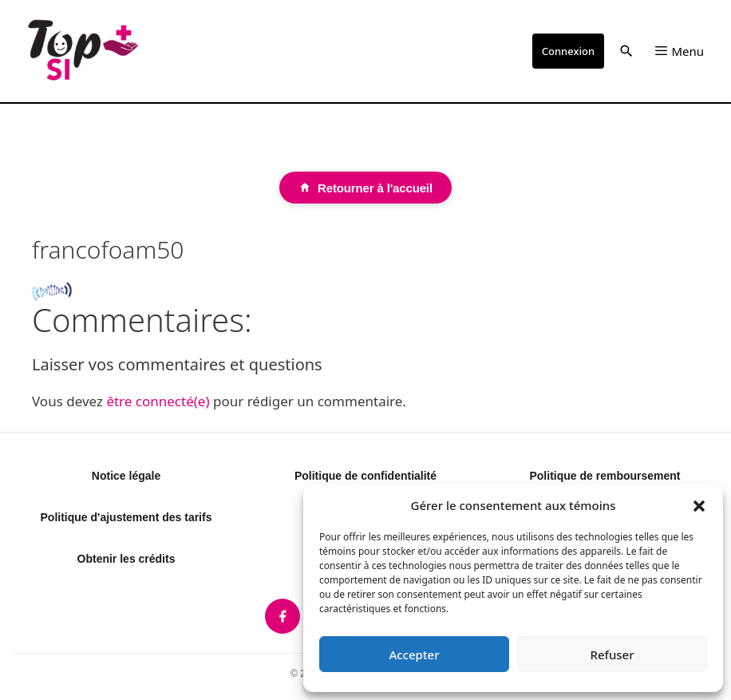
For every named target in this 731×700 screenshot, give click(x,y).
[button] (699, 505)
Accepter (414, 655)
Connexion (568, 51)
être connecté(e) (158, 401)
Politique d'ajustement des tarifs (126, 517)
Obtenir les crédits (126, 559)
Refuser (612, 655)
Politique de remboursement (605, 476)
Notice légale (126, 476)
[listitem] (283, 616)
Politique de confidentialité (365, 476)
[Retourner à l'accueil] (365, 188)
